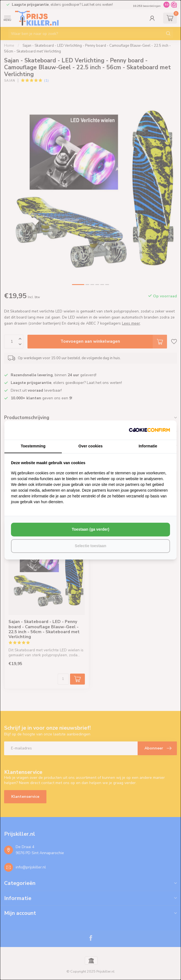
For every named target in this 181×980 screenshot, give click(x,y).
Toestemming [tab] (33, 446)
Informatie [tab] (148, 446)
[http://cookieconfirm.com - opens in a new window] (149, 430)
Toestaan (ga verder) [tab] (90, 529)
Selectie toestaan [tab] (90, 546)
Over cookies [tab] (91, 446)
